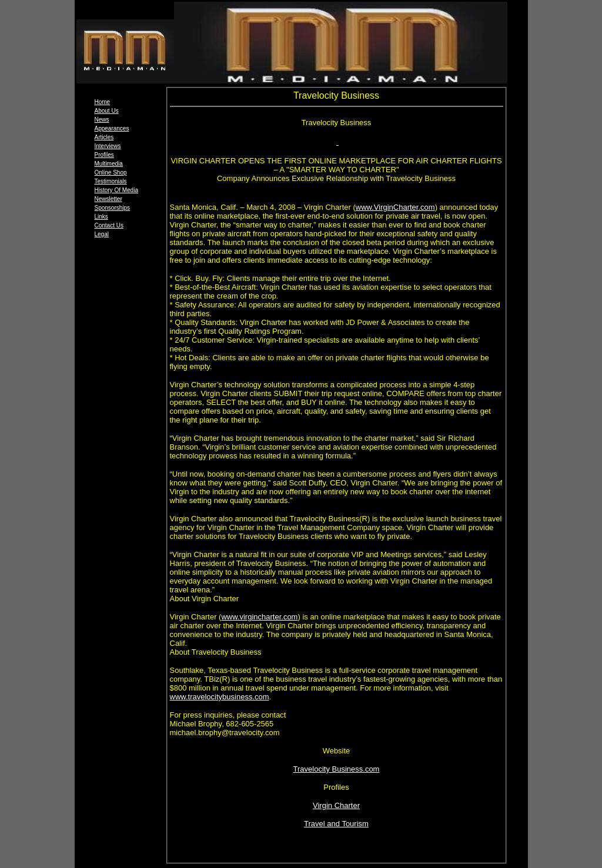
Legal (102, 234)
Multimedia (109, 164)
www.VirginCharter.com (395, 207)
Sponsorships (113, 208)
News (102, 120)
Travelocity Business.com (337, 769)
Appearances (112, 128)
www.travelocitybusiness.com (220, 697)
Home (103, 102)
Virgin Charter (336, 805)
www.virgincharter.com (259, 617)
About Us (107, 111)
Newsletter (108, 199)
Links (101, 217)
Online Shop (111, 172)
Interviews (108, 146)
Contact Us (109, 225)
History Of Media (116, 190)
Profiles (104, 155)
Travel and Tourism (336, 824)
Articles (104, 137)
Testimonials (111, 181)
